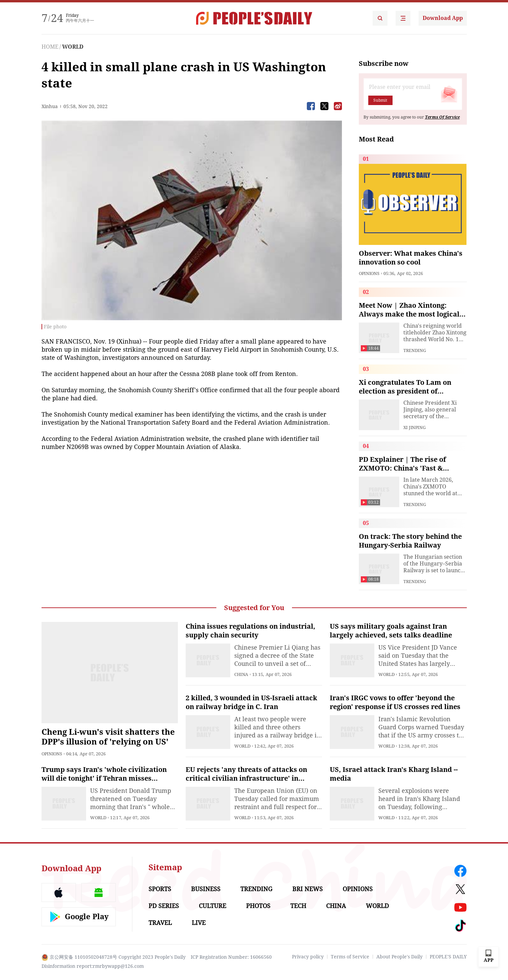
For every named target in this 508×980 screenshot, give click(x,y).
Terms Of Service (442, 117)
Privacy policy (308, 957)
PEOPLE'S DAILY (448, 957)
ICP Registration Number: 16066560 (231, 957)
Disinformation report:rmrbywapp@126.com (93, 966)
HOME (50, 47)
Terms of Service (350, 957)
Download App (443, 18)
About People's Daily (399, 957)
